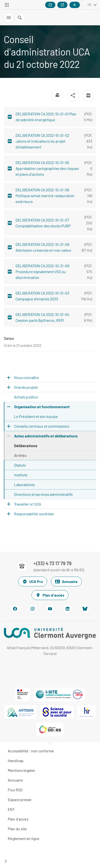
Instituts (21, 475)
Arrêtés (20, 455)
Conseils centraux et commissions (42, 426)
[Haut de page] (50, 862)
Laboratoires (24, 485)
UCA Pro (33, 582)
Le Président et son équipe (36, 416)
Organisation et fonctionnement (42, 407)
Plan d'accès (50, 595)
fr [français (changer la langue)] (89, 5)
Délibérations (26, 446)
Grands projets (26, 387)
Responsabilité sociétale (34, 514)
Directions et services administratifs (43, 494)
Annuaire (66, 582)
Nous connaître (26, 377)
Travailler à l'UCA (28, 504)
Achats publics (26, 397)
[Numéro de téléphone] (50, 566)
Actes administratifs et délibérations (46, 436)
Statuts (20, 465)
